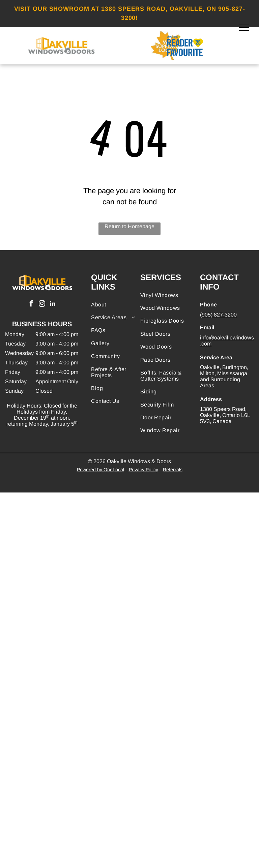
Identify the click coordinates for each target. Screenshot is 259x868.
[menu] (244, 28)
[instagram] (42, 305)
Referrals (173, 470)
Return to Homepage (129, 226)
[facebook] (31, 305)
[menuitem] (115, 305)
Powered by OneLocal (100, 470)
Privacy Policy (143, 470)
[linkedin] (53, 305)
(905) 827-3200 (218, 315)
